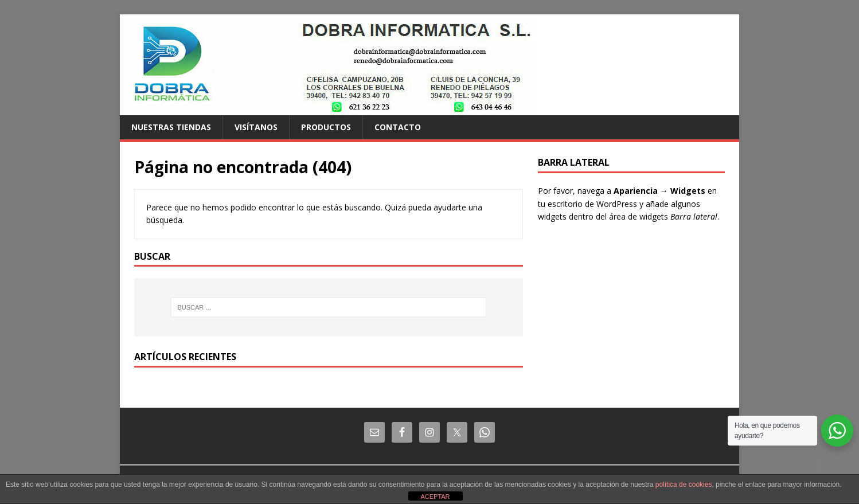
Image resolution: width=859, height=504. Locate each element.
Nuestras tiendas (171, 127)
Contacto (398, 127)
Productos (326, 127)
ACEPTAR (435, 497)
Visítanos (256, 127)
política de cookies (684, 485)
